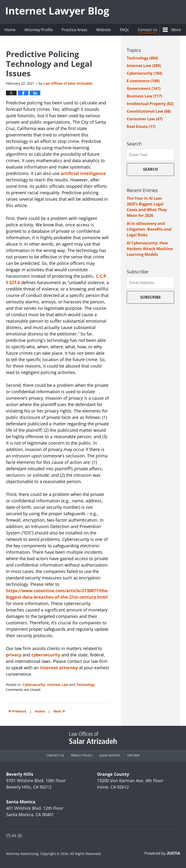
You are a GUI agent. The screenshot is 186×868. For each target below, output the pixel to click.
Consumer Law (145, 119)
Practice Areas (74, 30)
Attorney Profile (39, 30)
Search (150, 169)
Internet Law (58, 685)
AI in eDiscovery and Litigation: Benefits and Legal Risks (149, 229)
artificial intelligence (83, 173)
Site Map (133, 755)
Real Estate (141, 126)
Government (144, 88)
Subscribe (151, 297)
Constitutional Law (149, 111)
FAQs (124, 30)
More (176, 30)
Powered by (162, 853)
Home (10, 30)
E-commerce (143, 81)
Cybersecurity (34, 685)
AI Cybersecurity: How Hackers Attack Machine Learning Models (150, 249)
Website (104, 30)
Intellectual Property (150, 104)
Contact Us (148, 30)
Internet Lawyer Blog (58, 12)
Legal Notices (110, 755)
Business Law (144, 96)
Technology (86, 685)
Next (59, 711)
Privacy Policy (82, 755)
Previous (17, 711)
